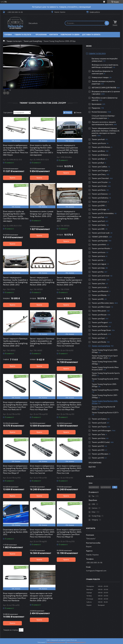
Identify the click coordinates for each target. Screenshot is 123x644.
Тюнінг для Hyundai (100, 241)
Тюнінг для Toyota (99, 427)
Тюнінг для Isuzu (99, 252)
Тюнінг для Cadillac (100, 167)
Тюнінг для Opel (98, 318)
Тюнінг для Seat (98, 338)
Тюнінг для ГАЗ (98, 446)
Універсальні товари (100, 77)
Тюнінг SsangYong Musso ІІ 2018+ (105, 390)
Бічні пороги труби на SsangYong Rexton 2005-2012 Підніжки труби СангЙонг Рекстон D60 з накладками (41, 150)
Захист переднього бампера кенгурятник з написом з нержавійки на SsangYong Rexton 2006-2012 (69, 216)
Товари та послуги (23, 35)
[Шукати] (107, 23)
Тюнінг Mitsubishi (99, 311)
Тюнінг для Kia (98, 272)
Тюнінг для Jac (98, 260)
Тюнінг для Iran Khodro (101, 248)
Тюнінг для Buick (98, 159)
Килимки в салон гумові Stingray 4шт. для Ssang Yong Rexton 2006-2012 (42, 214)
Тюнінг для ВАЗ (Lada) (101, 442)
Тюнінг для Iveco (98, 256)
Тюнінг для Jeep (98, 268)
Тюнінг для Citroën (99, 186)
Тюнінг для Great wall (101, 233)
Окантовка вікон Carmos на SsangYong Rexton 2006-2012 (16, 532)
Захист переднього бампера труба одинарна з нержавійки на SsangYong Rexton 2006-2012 (69, 281)
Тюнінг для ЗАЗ (98, 450)
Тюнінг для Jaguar (99, 264)
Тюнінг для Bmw (98, 151)
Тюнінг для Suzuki (99, 423)
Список (79, 112)
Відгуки (92, 467)
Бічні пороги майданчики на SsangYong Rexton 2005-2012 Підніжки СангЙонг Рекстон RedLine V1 (16, 406)
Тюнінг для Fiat (98, 217)
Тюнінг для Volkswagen (101, 430)
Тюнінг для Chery (99, 174)
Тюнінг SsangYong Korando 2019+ (105, 379)
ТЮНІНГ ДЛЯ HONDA (100, 237)
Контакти (54, 35)
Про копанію (41, 35)
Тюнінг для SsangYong (33, 41)
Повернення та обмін (70, 35)
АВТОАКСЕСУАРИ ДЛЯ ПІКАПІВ (104, 88)
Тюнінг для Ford (98, 221)
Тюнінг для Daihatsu (100, 198)
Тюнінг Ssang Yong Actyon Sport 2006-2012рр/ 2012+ (105, 357)
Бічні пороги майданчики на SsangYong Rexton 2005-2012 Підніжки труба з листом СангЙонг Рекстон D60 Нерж (16, 150)
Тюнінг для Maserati (100, 291)
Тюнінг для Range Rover (101, 330)
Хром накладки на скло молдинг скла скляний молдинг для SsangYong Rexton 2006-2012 (41, 597)
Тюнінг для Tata (98, 434)
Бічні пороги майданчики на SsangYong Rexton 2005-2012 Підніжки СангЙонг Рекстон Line (69, 469)
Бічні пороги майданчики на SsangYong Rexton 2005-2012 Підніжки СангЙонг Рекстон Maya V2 (69, 533)
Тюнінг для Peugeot (100, 322)
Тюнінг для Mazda (99, 295)
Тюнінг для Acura (99, 143)
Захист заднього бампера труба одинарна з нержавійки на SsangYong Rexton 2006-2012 (15, 342)
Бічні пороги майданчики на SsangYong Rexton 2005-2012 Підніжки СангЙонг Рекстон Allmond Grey (42, 533)
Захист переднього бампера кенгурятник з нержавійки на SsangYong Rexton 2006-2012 (42, 281)
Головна (8, 35)
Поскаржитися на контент (56, 642)
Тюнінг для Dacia (99, 190)
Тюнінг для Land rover (101, 276)
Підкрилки (96, 108)
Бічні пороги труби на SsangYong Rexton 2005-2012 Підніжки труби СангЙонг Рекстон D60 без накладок (16, 216)
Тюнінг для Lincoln (99, 287)
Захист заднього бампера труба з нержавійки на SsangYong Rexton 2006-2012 (42, 342)
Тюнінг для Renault (100, 334)
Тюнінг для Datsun (99, 202)
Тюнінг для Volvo (99, 438)
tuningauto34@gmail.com (96, 571)
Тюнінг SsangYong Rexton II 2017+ (105, 412)
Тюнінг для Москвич (100, 454)
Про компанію (95, 463)
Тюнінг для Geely (99, 225)
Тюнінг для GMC (98, 229)
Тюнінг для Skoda (99, 342)
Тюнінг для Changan (100, 170)
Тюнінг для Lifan (98, 283)
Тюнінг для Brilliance (100, 155)
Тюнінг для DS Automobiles (103, 213)
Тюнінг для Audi (98, 139)
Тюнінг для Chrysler (100, 182)
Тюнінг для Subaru (99, 419)
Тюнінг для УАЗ (98, 458)
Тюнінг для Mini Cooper (101, 307)
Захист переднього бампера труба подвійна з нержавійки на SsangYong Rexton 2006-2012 (15, 281)
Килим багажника (99, 112)
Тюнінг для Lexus (99, 280)
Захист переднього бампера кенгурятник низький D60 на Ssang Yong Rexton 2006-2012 (67, 149)
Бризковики (97, 104)
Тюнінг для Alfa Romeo (101, 147)
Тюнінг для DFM (98, 206)
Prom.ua (74, 640)
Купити (12, 178)
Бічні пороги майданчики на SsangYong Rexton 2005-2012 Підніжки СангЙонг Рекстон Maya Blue (42, 406)
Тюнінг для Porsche (100, 326)
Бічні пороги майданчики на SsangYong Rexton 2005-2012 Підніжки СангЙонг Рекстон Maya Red (69, 406)
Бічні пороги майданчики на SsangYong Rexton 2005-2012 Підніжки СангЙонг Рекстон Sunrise (42, 469)
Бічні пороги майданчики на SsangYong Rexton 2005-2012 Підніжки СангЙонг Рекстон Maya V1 (16, 469)
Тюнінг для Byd (98, 163)
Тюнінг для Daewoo (100, 194)
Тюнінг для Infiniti (99, 244)
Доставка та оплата (91, 35)
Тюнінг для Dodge (99, 209)
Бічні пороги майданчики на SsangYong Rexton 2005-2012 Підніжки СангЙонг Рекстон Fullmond (69, 342)
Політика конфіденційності (76, 642)
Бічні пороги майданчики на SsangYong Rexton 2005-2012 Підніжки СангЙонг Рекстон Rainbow (16, 597)
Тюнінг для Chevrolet (100, 178)
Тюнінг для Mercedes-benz (103, 303)
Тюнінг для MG (98, 299)
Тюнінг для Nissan (99, 315)
